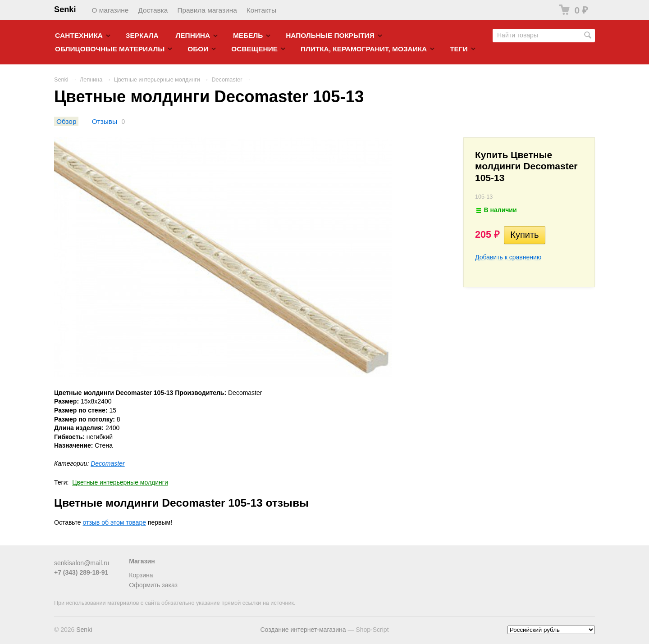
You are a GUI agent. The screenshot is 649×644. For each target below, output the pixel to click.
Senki (65, 9)
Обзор (66, 121)
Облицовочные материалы (110, 49)
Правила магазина (207, 10)
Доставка (153, 10)
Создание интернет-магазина (303, 630)
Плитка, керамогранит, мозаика (364, 49)
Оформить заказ (153, 585)
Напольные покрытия (330, 35)
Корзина (141, 575)
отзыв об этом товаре (114, 522)
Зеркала (142, 35)
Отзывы (105, 121)
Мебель (248, 35)
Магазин (142, 561)
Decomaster (227, 80)
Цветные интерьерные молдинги (157, 80)
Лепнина (193, 35)
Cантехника (79, 35)
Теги (459, 49)
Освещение (254, 49)
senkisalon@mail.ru (82, 563)
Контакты (261, 10)
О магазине (110, 10)
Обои (198, 49)
